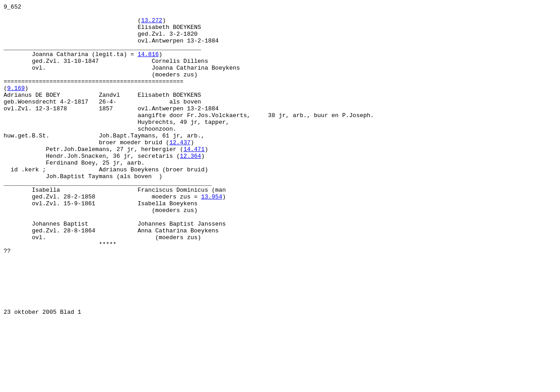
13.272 (152, 24)
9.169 (16, 105)
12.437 (180, 170)
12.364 (191, 187)
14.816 (148, 65)
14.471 (194, 179)
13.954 (212, 236)
